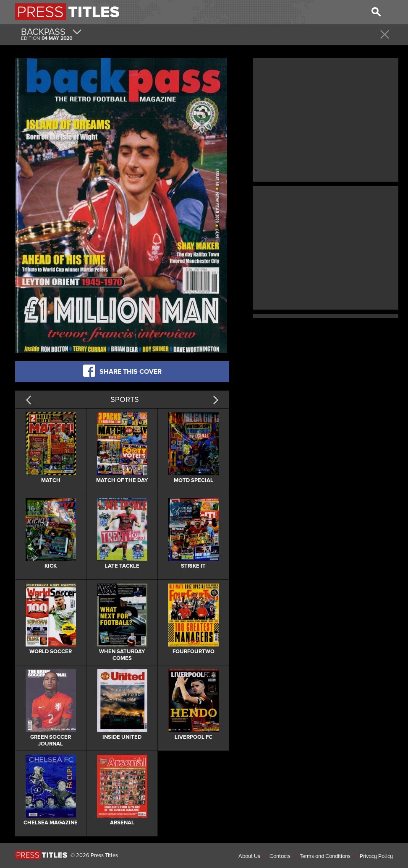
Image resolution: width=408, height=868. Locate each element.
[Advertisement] (326, 119)
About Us (249, 856)
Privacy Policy (376, 856)
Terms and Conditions (325, 856)
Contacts (280, 856)
